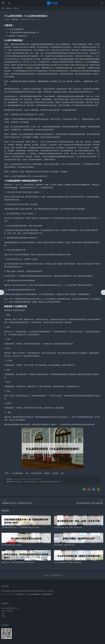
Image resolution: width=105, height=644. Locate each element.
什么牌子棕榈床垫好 (16, 29)
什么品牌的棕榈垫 (17, 473)
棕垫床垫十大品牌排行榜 (18, 36)
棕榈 (27, 473)
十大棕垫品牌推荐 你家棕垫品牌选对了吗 (24, 33)
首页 (2, 8)
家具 (62, 473)
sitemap (31, 594)
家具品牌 (55, 473)
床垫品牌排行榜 (36, 473)
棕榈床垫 (47, 473)
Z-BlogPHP (20, 594)
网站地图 (37, 594)
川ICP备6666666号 (46, 594)
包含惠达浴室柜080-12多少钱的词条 (90, 503)
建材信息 (9, 8)
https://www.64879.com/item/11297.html (28, 479)
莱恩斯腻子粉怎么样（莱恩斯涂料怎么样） (18, 503)
